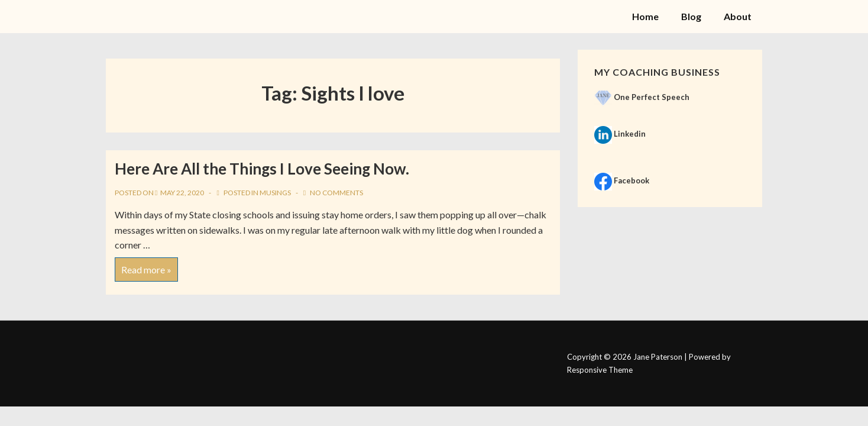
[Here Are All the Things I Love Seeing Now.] (182, 193)
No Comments (336, 193)
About (738, 16)
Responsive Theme (600, 370)
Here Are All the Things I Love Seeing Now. (262, 169)
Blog (691, 16)
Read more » (146, 266)
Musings (275, 193)
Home (645, 16)
